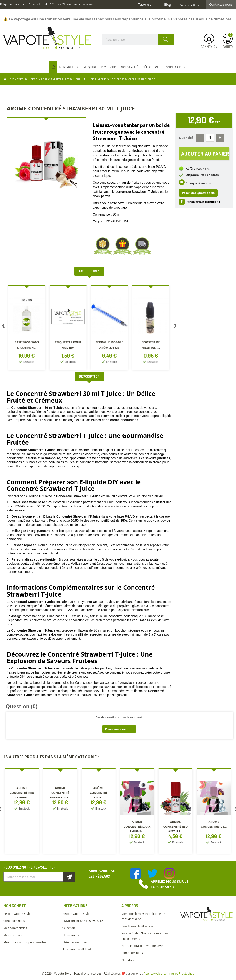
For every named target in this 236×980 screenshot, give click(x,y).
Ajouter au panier (205, 154)
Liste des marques (75, 942)
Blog (168, 5)
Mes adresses (13, 935)
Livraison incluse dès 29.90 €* (83, 921)
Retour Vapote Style (17, 914)
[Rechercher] (138, 40)
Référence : (194, 169)
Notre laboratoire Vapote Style (142, 946)
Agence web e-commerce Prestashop (169, 973)
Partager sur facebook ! (203, 202)
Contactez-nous (221, 5)
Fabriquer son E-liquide (78, 949)
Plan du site (129, 960)
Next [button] (175, 327)
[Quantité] (210, 138)
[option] (27, 328)
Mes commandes (15, 928)
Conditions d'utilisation (137, 926)
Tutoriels (145, 5)
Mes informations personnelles (25, 942)
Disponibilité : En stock (202, 175)
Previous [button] (3, 327)
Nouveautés (71, 935)
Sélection (69, 928)
